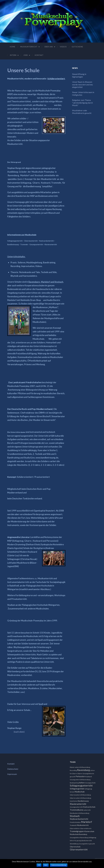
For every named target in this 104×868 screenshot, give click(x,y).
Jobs (26, 55)
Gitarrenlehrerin (86, 828)
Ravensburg (83, 770)
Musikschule (80, 792)
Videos (63, 47)
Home (13, 47)
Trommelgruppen (77, 831)
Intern (13, 55)
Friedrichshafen (75, 822)
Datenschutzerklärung (59, 865)
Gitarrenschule (75, 847)
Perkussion (80, 776)
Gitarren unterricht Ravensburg (80, 798)
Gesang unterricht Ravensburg (80, 780)
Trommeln (73, 825)
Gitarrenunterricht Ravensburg (80, 795)
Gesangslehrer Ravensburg (79, 838)
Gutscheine (77, 47)
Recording (73, 770)
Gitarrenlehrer (75, 828)
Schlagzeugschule (77, 789)
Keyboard (88, 777)
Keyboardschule (89, 807)
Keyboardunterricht (79, 819)
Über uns (49, 47)
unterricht (87, 810)
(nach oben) (19, 732)
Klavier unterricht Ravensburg (80, 767)
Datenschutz (13, 769)
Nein (46, 865)
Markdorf (87, 822)
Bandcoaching (74, 783)
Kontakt (39, 55)
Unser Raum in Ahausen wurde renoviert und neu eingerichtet (82, 85)
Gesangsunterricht (76, 807)
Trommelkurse (77, 810)
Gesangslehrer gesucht (87, 844)
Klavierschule (89, 831)
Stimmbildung (74, 844)
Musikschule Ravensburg (78, 834)
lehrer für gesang (76, 841)
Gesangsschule (90, 783)
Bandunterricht (87, 841)
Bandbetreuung (83, 801)
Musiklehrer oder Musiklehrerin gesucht (82, 112)
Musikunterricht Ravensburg (79, 813)
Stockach (75, 816)
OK (39, 865)
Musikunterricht (29, 47)
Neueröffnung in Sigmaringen (79, 75)
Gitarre (80, 774)
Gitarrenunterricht (79, 850)
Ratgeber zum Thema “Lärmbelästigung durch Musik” (82, 103)
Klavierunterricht (78, 804)
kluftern (82, 783)
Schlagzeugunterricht (81, 786)
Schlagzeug (92, 838)
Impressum (12, 774)
